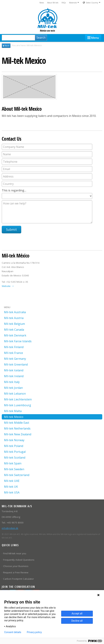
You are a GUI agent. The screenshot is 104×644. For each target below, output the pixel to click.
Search (41, 38)
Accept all (77, 614)
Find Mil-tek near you (15, 553)
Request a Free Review (16, 572)
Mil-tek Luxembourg (18, 405)
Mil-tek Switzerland (17, 475)
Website (6, 286)
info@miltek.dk (10, 528)
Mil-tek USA (12, 492)
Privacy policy (34, 632)
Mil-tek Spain (13, 463)
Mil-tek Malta (13, 411)
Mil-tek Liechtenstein (18, 399)
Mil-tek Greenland (16, 364)
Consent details (13, 632)
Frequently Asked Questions (19, 560)
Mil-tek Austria (14, 318)
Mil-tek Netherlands (17, 428)
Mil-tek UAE (12, 481)
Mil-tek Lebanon (15, 394)
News (42, 3)
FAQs (64, 3)
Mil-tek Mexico (14, 417)
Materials (74, 3)
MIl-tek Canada (14, 330)
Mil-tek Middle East (17, 423)
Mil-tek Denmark (15, 335)
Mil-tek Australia (15, 312)
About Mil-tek (53, 3)
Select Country (92, 3)
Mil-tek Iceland (14, 370)
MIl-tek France (14, 353)
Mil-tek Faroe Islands (18, 341)
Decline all (77, 621)
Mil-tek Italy (12, 382)
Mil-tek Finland (14, 347)
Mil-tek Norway (14, 440)
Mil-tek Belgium (14, 324)
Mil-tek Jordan (13, 388)
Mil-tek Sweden (14, 469)
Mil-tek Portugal (15, 452)
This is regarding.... (14, 190)
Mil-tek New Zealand (18, 434)
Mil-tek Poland (14, 446)
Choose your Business (16, 566)
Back (6, 46)
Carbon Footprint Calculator (19, 579)
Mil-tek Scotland (15, 458)
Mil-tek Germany (15, 359)
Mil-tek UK (11, 487)
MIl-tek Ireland (14, 376)
